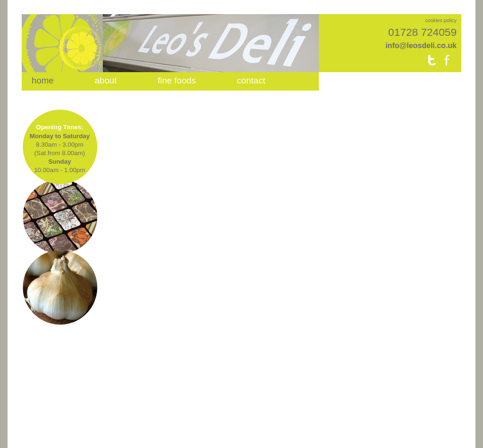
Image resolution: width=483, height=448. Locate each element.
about (106, 80)
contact (251, 80)
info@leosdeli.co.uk (421, 46)
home (43, 80)
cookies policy (441, 20)
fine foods (177, 80)
